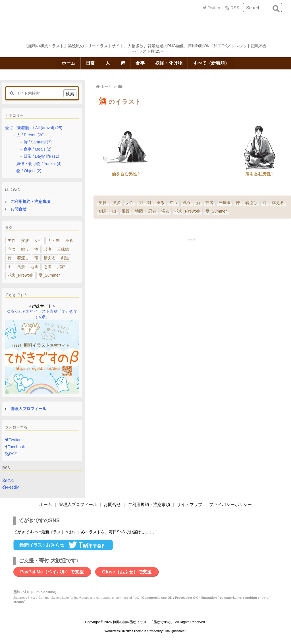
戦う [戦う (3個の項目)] (187, 203)
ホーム (106, 87)
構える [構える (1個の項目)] (278, 203)
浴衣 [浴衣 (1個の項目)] (165, 211)
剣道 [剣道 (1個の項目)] (103, 211)
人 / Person (31, 135)
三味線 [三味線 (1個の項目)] (225, 203)
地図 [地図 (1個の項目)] (139, 211)
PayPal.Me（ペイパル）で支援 (52, 572)
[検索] (276, 9)
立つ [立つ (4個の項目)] (173, 203)
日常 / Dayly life (41, 156)
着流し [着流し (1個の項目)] (251, 203)
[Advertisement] (192, 282)
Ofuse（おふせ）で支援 (127, 572)
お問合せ (18, 209)
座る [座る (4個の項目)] (160, 203)
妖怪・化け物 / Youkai (39, 164)
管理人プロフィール (28, 409)
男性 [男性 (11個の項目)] (103, 203)
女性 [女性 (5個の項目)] (130, 203)
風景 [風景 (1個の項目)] (126, 211)
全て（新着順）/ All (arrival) (34, 128)
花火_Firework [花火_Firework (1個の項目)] (187, 211)
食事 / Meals (38, 149)
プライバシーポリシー (230, 504)
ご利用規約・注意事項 (30, 201)
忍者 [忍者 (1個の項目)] (152, 211)
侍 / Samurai (38, 142)
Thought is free (174, 631)
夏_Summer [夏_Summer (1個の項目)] (216, 211)
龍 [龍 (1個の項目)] (265, 203)
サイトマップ (190, 504)
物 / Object (29, 171)
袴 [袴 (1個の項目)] (238, 203)
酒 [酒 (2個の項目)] (198, 203)
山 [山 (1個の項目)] (114, 211)
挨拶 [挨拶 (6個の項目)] (116, 203)
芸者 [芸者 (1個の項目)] (209, 203)
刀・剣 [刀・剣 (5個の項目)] (145, 203)
